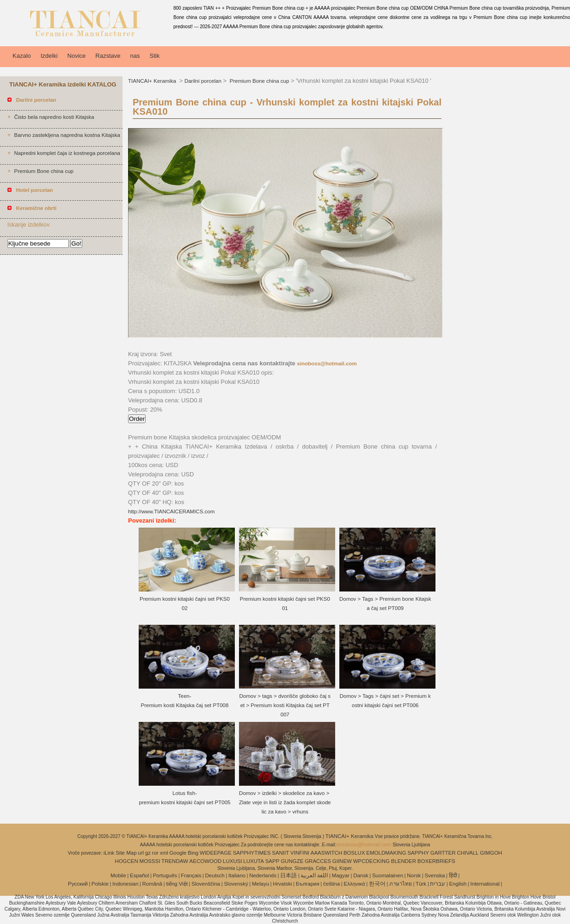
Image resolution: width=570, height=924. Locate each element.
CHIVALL (468, 853)
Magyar (341, 875)
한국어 (377, 884)
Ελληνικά (355, 884)
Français (191, 875)
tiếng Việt (177, 884)
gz (148, 853)
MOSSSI (150, 861)
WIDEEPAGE (216, 853)
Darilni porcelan (203, 81)
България (308, 884)
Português (165, 875)
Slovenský (236, 884)
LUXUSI (233, 861)
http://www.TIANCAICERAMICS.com (171, 511)
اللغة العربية (314, 875)
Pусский (78, 884)
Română (152, 884)
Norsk (414, 875)
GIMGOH (491, 853)
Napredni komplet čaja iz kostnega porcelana (67, 153)
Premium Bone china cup (43, 171)
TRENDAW (175, 861)
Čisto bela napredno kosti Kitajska (54, 117)
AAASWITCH (326, 853)
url (141, 853)
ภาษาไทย (401, 884)
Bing (193, 853)
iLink (109, 853)
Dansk (361, 875)
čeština (331, 884)
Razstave (108, 56)
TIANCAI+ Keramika (153, 81)
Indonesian (125, 884)
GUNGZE (292, 861)
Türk (421, 884)
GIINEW (342, 861)
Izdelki (49, 56)
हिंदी (453, 875)
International (485, 884)
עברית (438, 884)
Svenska (435, 875)
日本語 (288, 875)
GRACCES (318, 861)
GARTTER (443, 853)
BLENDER (404, 861)
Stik (155, 56)
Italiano (237, 875)
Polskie (100, 884)
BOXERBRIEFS (436, 861)
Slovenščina (206, 884)
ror (155, 853)
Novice (77, 56)
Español (140, 875)
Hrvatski (282, 884)
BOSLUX (354, 853)
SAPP (273, 861)
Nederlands (263, 875)
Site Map (126, 853)
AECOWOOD (206, 861)
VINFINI (300, 853)
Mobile (118, 875)
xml (164, 853)
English (458, 884)
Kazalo (22, 56)
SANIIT (280, 853)
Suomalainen (388, 875)
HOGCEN (126, 861)
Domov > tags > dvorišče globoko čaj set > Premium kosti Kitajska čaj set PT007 (285, 705)
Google (178, 853)
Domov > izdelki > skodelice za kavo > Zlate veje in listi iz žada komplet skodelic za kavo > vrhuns (285, 802)
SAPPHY (418, 853)
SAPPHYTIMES (252, 853)
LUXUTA (254, 861)
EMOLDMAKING (386, 853)
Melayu (260, 884)
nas (135, 56)
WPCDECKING (371, 861)
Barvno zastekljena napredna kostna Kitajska (67, 135)
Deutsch (215, 875)
